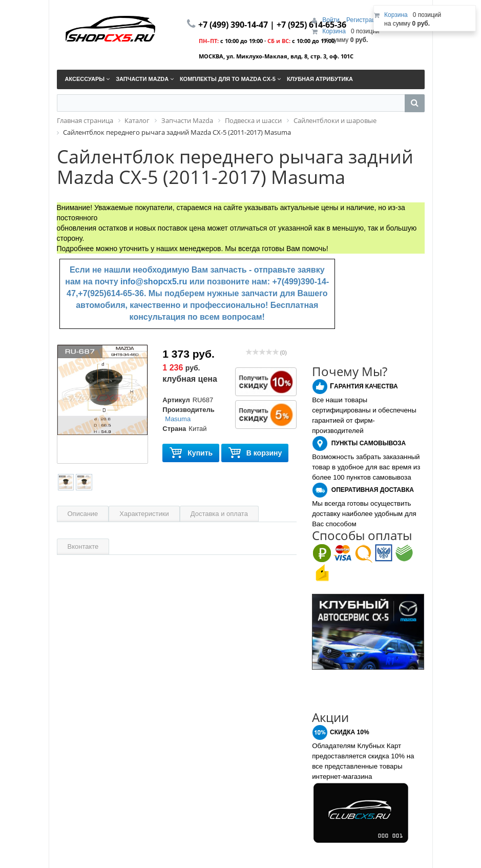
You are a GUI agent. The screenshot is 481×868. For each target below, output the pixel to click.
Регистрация (364, 20)
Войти (332, 20)
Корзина (334, 31)
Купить (191, 453)
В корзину (255, 453)
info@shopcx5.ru (154, 282)
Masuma (178, 419)
